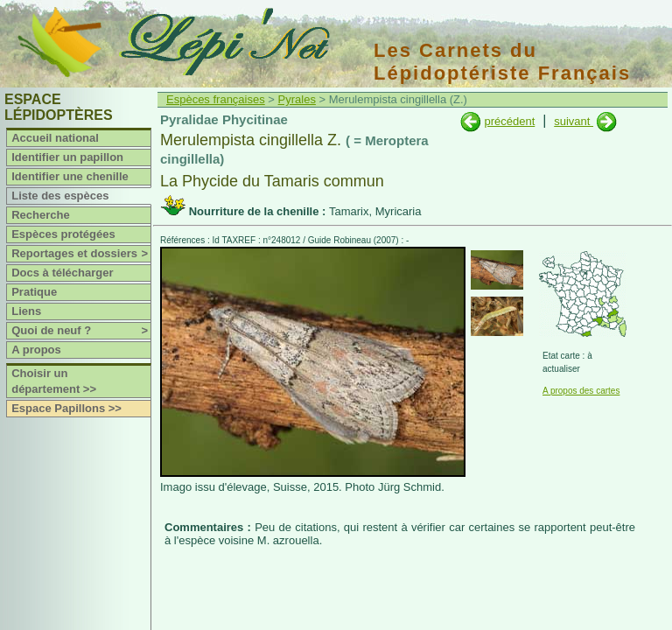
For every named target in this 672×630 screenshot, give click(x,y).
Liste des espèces (60, 196)
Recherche (40, 215)
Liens (26, 311)
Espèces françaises (216, 99)
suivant (574, 121)
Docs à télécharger (62, 273)
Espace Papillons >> (66, 408)
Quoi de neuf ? (81, 331)
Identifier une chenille (70, 176)
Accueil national (55, 138)
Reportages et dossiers (81, 254)
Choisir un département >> (54, 381)
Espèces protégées (63, 234)
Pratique (34, 292)
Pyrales (297, 99)
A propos (36, 350)
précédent (509, 121)
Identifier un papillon (67, 157)
